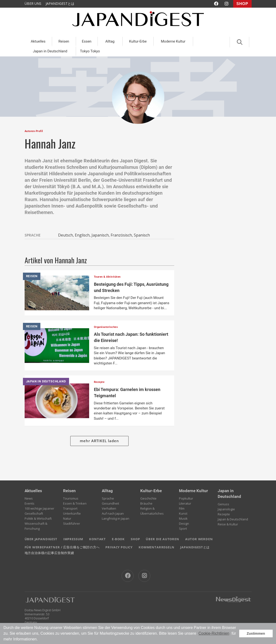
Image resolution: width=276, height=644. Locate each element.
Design (184, 523)
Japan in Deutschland (50, 51)
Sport (183, 528)
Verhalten (109, 508)
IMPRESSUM (73, 539)
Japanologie (226, 509)
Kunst (183, 513)
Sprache (108, 498)
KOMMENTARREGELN (156, 547)
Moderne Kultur (173, 41)
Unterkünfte (72, 513)
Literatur (185, 503)
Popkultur (186, 498)
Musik (183, 518)
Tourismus (71, 498)
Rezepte (224, 514)
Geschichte (148, 498)
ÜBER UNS (33, 3)
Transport (70, 508)
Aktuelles (38, 41)
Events (30, 503)
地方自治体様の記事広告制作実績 (49, 553)
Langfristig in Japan (116, 518)
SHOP (242, 4)
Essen (87, 41)
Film (182, 508)
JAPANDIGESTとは (60, 3)
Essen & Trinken (75, 503)
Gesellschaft (34, 513)
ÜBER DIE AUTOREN (162, 539)
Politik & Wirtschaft (38, 518)
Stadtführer (72, 523)
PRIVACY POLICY (119, 547)
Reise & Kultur (228, 524)
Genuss (223, 504)
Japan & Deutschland (233, 519)
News (29, 498)
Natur (67, 518)
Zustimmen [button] (256, 633)
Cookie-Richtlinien (214, 633)
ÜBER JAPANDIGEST (41, 539)
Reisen (64, 41)
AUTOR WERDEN (199, 539)
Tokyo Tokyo (90, 51)
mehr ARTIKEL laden (99, 441)
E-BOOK (118, 539)
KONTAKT (97, 539)
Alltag (110, 41)
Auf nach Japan (113, 513)
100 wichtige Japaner (39, 508)
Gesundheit (110, 503)
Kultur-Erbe (138, 41)
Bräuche (146, 503)
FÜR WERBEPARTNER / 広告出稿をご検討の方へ (62, 547)
